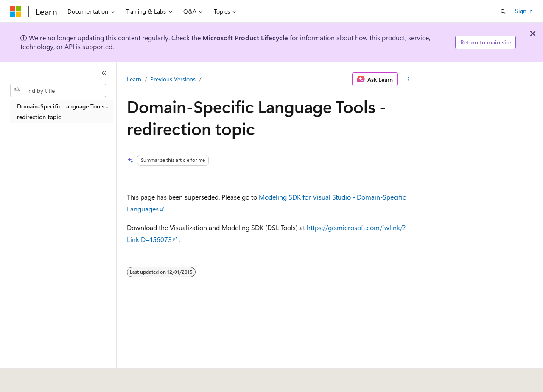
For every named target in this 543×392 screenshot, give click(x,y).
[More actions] (409, 79)
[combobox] (58, 91)
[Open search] (503, 11)
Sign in (524, 11)
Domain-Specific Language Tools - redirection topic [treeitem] (63, 111)
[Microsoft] (16, 11)
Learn (134, 79)
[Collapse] (104, 73)
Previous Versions (173, 79)
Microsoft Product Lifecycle (245, 38)
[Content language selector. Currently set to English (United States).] (49, 376)
